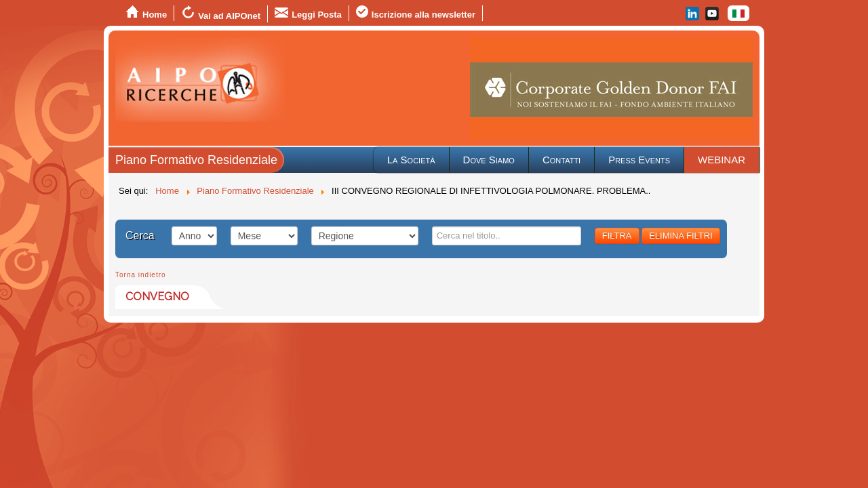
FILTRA (617, 236)
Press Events (639, 160)
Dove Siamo (489, 160)
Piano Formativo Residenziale (196, 160)
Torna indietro (141, 275)
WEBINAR (722, 160)
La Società (411, 160)
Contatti (561, 160)
